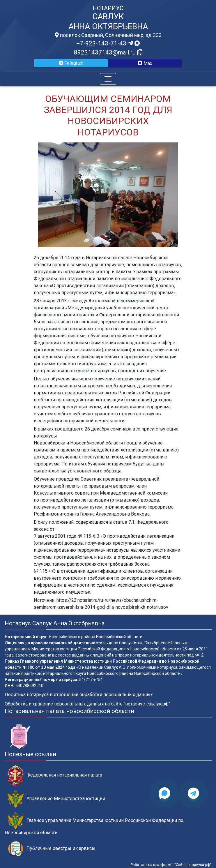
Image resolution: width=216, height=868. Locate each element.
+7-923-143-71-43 (108, 43)
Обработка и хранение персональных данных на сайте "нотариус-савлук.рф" (87, 704)
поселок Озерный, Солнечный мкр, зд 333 (108, 35)
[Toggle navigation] (108, 79)
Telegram (71, 63)
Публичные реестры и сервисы (52, 849)
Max (145, 63)
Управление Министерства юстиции (56, 799)
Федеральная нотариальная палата (55, 775)
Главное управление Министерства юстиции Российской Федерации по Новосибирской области (94, 824)
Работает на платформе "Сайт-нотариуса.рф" (171, 865)
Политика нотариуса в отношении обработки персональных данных (79, 695)
